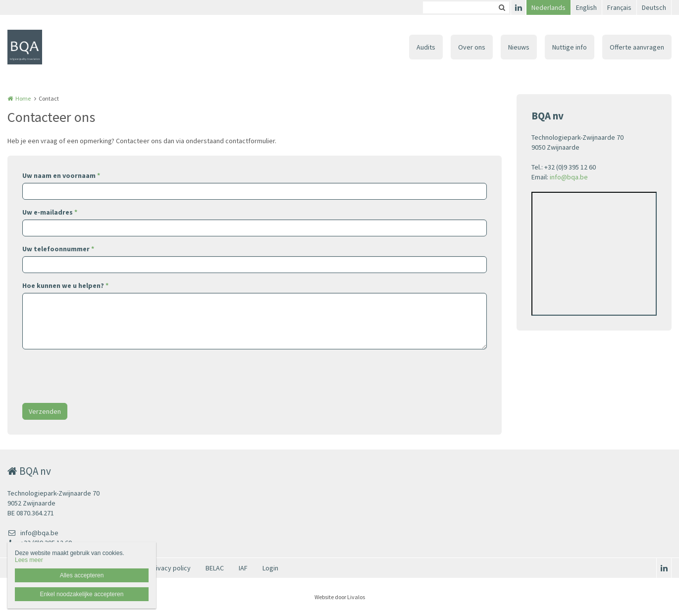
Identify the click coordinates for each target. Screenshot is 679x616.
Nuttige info (570, 47)
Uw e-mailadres (50, 212)
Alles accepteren (82, 575)
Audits (426, 47)
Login (270, 568)
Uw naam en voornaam (61, 175)
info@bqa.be (569, 177)
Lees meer (29, 560)
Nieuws (519, 47)
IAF (243, 568)
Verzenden (45, 411)
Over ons (472, 47)
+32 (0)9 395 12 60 (40, 543)
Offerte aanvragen (637, 47)
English (586, 7)
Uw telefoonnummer (58, 249)
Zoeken (502, 7)
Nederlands (548, 7)
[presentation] (98, 376)
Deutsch (654, 7)
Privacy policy (170, 568)
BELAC (215, 568)
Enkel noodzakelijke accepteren (82, 594)
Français (619, 7)
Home (23, 98)
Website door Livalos (340, 597)
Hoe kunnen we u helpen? (65, 285)
